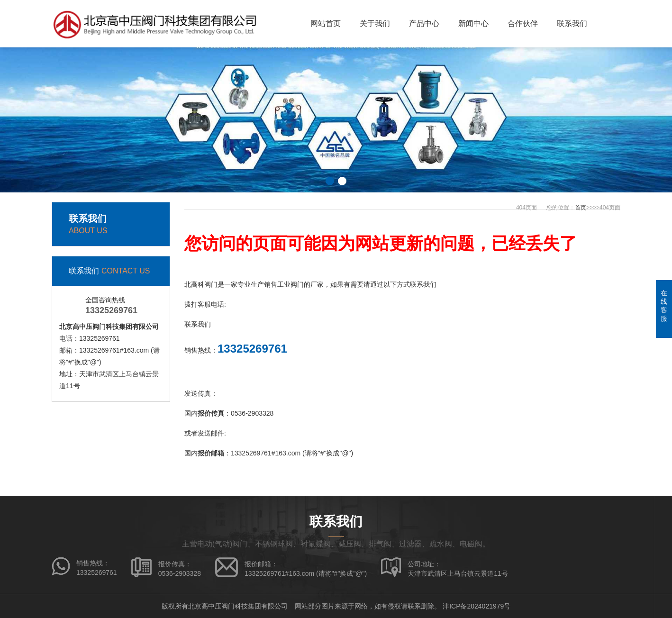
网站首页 (326, 23)
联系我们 (572, 23)
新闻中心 (473, 23)
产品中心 (424, 23)
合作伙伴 (523, 23)
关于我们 (375, 23)
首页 (581, 208)
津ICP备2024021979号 (477, 606)
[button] (330, 181)
